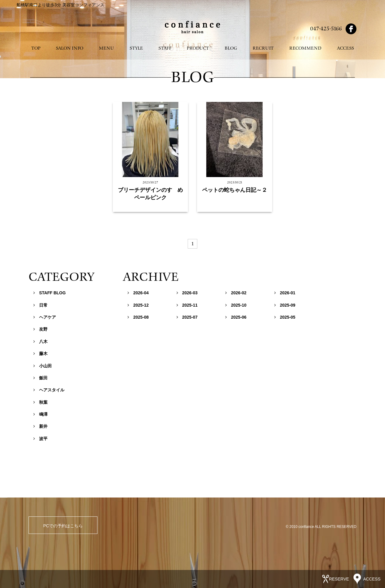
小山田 (43, 366)
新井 (40, 426)
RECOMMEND (305, 48)
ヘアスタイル (49, 390)
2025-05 (285, 317)
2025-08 (138, 317)
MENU (106, 48)
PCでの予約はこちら (63, 526)
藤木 (40, 354)
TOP (36, 48)
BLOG (231, 48)
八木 (40, 341)
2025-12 (138, 305)
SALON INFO (70, 48)
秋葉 (40, 402)
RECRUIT (263, 48)
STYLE (136, 48)
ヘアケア (45, 317)
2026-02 (236, 293)
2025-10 (236, 305)
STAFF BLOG (49, 293)
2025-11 (187, 305)
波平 (40, 439)
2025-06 (236, 317)
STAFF (165, 48)
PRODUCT (198, 48)
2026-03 (187, 293)
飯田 (40, 378)
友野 (40, 329)
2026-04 (138, 293)
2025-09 (285, 305)
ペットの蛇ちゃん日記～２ (235, 190)
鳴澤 (40, 414)
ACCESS (345, 48)
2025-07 (187, 317)
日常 (40, 305)
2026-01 (285, 293)
